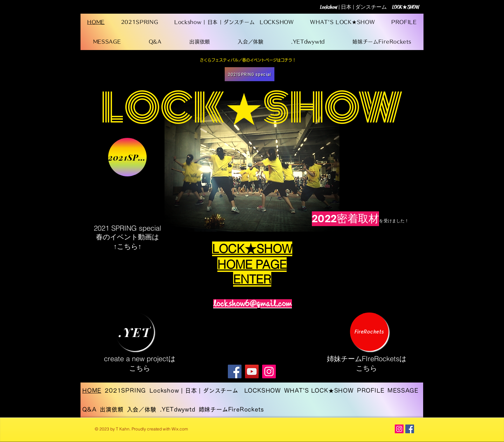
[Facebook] (235, 371)
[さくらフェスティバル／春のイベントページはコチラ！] (248, 60)
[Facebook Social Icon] (410, 429)
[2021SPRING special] (250, 74)
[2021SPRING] (127, 157)
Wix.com (180, 429)
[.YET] (135, 332)
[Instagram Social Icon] (399, 429)
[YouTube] (252, 371)
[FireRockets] (369, 332)
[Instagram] (269, 371)
